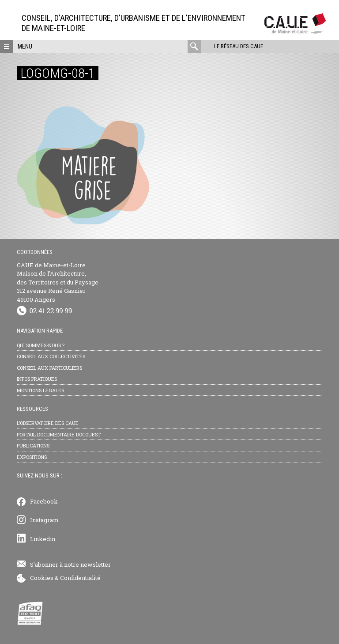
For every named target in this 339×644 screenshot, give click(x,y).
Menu (25, 46)
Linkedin (43, 539)
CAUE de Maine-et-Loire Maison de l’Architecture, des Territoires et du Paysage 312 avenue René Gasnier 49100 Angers (58, 282)
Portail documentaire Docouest (59, 434)
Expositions (32, 457)
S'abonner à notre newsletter (70, 564)
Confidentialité (80, 578)
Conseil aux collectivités (51, 356)
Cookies (42, 578)
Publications (33, 445)
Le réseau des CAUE (239, 46)
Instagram (44, 520)
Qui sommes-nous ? (41, 345)
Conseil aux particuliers (49, 368)
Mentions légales (40, 390)
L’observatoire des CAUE (48, 423)
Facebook (44, 501)
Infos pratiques (37, 379)
